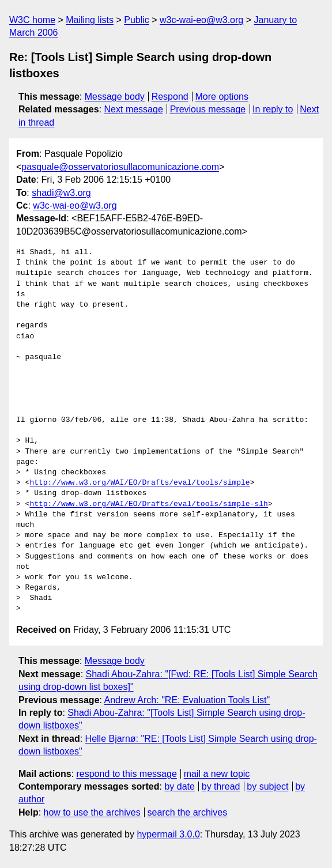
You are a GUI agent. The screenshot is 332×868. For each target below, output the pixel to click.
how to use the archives (92, 812)
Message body (115, 97)
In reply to (273, 109)
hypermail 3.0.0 (168, 834)
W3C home (32, 20)
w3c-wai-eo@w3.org (201, 20)
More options (222, 97)
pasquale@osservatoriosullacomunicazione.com (120, 167)
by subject (267, 786)
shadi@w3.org (61, 193)
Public (137, 20)
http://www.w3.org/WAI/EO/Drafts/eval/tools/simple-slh (148, 504)
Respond (170, 97)
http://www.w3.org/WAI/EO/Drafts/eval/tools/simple (139, 483)
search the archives (188, 812)
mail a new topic (217, 774)
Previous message (208, 109)
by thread (221, 786)
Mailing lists (90, 20)
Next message (134, 109)
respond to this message (126, 774)
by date (179, 786)
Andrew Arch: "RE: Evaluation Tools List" (187, 700)
